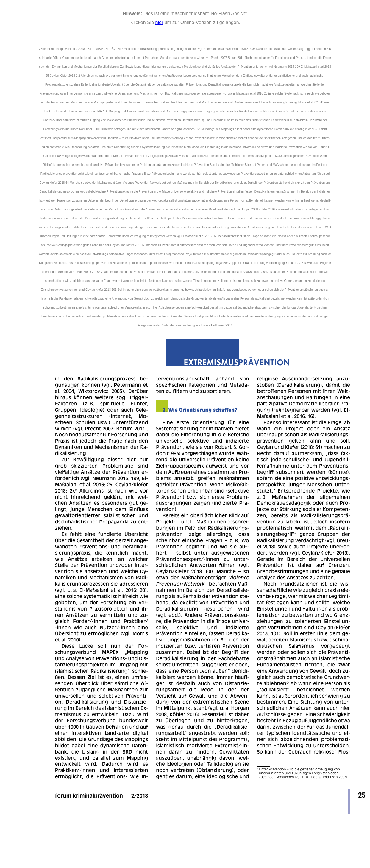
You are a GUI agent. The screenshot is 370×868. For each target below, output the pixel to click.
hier (159, 22)
